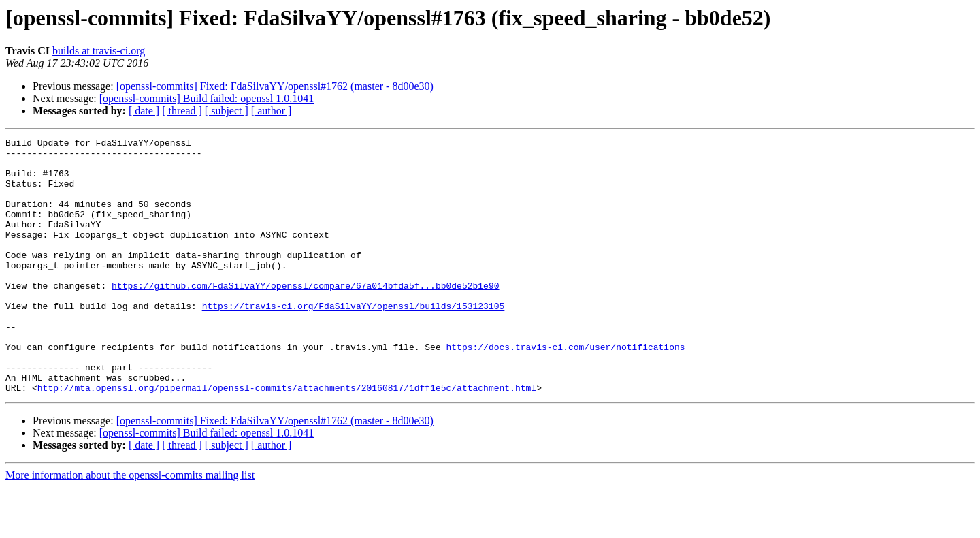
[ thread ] (182, 111)
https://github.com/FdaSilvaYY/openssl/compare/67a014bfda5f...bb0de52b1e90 (305, 316)
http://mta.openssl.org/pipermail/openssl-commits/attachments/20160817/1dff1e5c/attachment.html (287, 439)
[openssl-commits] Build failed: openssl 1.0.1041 (207, 98)
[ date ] (144, 111)
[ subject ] (227, 111)
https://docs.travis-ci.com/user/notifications (565, 390)
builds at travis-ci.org (99, 51)
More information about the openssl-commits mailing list (130, 526)
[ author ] (272, 111)
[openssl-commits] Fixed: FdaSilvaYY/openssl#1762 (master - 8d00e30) (275, 86)
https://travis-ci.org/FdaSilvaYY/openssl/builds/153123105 (354, 341)
